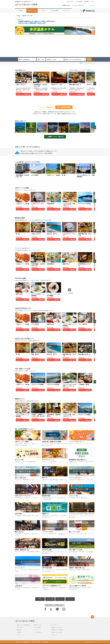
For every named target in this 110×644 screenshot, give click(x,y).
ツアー (43, 11)
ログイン (93, 2)
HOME (21, 11)
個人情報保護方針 (26, 642)
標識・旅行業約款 (36, 642)
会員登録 (86, 2)
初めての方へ (20, 627)
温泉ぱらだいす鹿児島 (57, 630)
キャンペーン (66, 11)
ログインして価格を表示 (24, 94)
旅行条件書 (45, 642)
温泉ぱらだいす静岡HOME (23, 625)
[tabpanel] (24, 84)
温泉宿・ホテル (32, 10)
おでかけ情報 (55, 11)
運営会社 (18, 642)
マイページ (70, 599)
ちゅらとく (54, 635)
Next (95, 83)
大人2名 (54, 59)
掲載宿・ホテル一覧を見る (56, 137)
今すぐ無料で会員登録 (64, 107)
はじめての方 (70, 2)
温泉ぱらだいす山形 (57, 632)
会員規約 (19, 630)
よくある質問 (79, 2)
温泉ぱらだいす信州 (57, 627)
